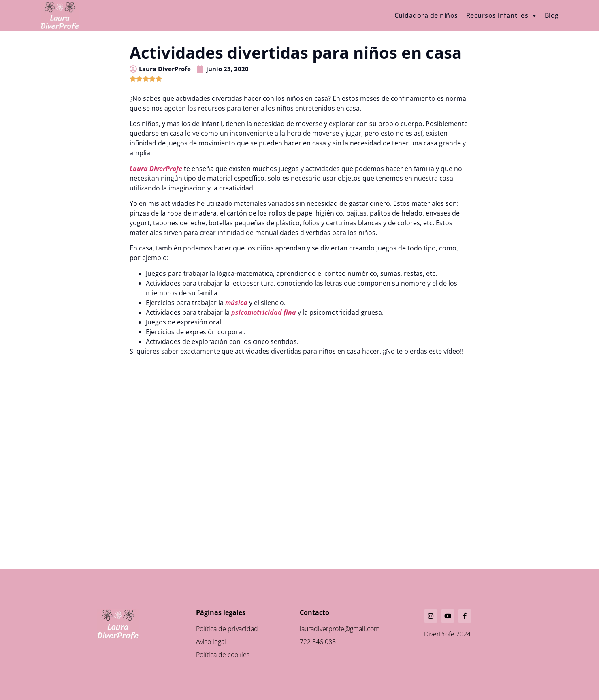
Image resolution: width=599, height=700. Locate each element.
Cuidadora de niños (426, 15)
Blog (552, 15)
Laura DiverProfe (156, 169)
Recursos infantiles (501, 15)
